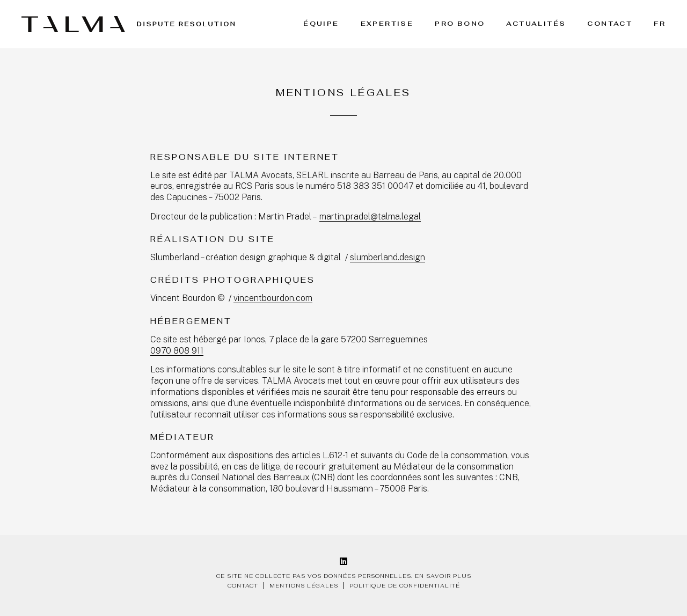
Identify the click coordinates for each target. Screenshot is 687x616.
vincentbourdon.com (273, 298)
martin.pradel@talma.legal (370, 217)
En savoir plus (443, 576)
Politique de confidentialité (405, 586)
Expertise (387, 24)
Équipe (321, 24)
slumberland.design (388, 257)
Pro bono (460, 24)
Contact (610, 24)
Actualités (536, 24)
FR (660, 24)
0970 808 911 (177, 351)
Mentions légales (304, 586)
